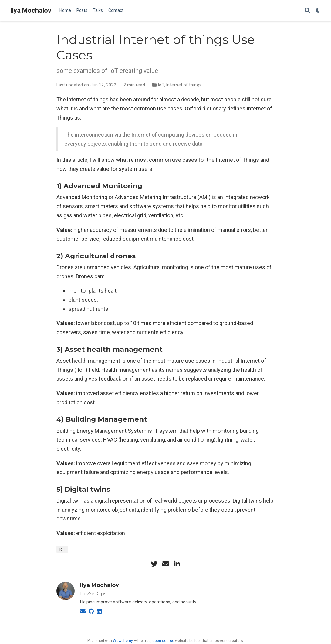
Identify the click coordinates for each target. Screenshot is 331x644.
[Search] (307, 11)
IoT (161, 85)
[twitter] (154, 564)
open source (163, 641)
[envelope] (166, 564)
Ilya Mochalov (31, 10)
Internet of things (184, 85)
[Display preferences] (318, 11)
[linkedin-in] (177, 564)
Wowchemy (123, 641)
